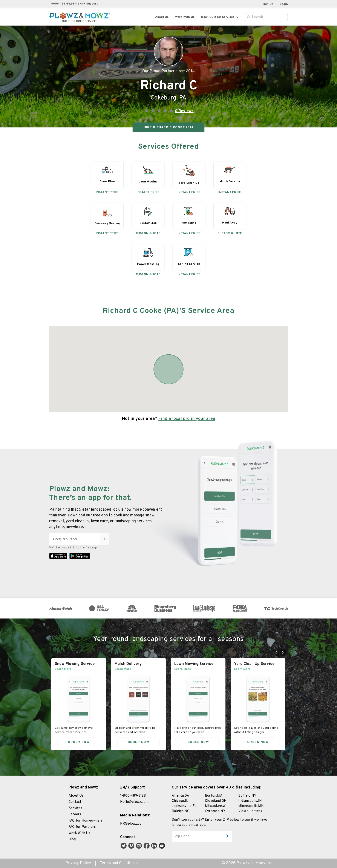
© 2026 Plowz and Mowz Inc (247, 863)
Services (75, 808)
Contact (75, 802)
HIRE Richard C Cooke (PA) (168, 127)
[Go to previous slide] (276, 653)
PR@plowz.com (132, 824)
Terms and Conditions (119, 863)
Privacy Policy (78, 863)
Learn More (63, 669)
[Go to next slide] (283, 653)
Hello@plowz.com (134, 802)
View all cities (250, 811)
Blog (72, 839)
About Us (162, 17)
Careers (75, 814)
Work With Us (79, 833)
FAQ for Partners (82, 827)
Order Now (79, 742)
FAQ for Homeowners (86, 821)
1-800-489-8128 (133, 796)
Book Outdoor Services (220, 17)
